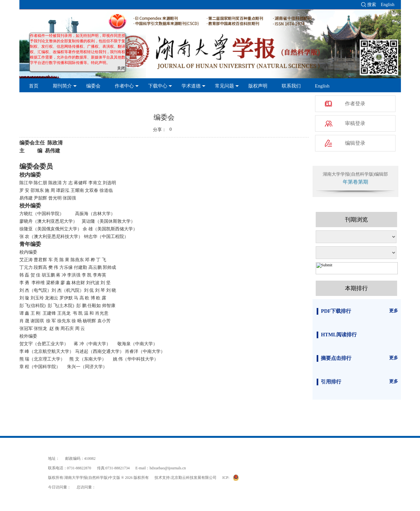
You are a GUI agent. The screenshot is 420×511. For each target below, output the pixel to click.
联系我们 (291, 86)
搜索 (372, 5)
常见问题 (224, 86)
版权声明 (258, 86)
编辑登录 (355, 143)
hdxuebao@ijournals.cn (168, 468)
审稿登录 (355, 123)
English (388, 5)
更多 (394, 311)
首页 (34, 86)
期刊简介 (62, 86)
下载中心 (158, 86)
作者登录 (355, 104)
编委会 (93, 86)
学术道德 (191, 86)
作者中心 (124, 86)
